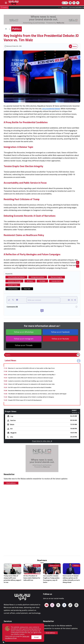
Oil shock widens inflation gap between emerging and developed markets (31, 371)
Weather (7, 628)
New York (27, 289)
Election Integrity (56, 277)
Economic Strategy (14, 281)
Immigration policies (38, 277)
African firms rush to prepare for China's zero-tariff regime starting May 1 (32, 375)
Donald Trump (13, 285)
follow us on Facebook (60, 332)
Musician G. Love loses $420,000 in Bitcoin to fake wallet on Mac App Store (31, 368)
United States (13, 289)
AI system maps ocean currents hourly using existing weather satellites (31, 403)
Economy (17, 566)
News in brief (54, 566)
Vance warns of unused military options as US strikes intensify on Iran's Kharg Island (71, 579)
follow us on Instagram (24, 339)
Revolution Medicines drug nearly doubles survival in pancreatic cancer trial (32, 391)
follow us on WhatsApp (24, 332)
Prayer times (9, 625)
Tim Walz (42, 281)
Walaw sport (9, 638)
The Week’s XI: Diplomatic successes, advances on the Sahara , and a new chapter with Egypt (37, 394)
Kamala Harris (56, 281)
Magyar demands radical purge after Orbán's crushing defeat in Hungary (31, 397)
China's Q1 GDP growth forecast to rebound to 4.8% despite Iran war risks (31, 384)
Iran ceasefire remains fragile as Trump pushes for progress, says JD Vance (51, 579)
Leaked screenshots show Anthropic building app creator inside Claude (30, 381)
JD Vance (30, 281)
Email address (11, 483)
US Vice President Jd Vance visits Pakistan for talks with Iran (32, 578)
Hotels (6, 633)
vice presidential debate (51, 109)
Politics (17, 29)
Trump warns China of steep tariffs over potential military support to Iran (12, 579)
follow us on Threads (24, 345)
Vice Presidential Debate (16, 277)
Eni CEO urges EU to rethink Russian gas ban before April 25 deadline (30, 387)
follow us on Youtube (60, 339)
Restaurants (9, 636)
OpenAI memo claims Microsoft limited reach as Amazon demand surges (31, 378)
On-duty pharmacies (12, 630)
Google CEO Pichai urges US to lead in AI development (25, 400)
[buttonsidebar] (6, 3)
